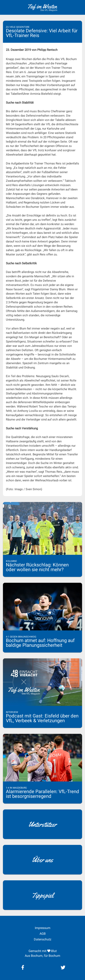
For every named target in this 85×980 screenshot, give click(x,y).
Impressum (43, 928)
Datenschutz (43, 939)
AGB (43, 934)
